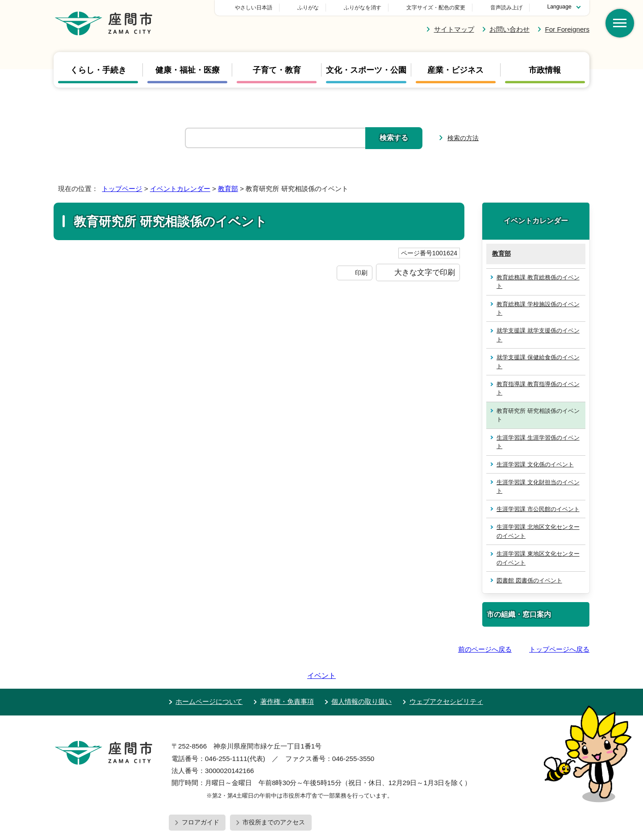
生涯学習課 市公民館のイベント (538, 509)
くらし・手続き (98, 70)
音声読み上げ (506, 8)
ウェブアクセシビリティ (446, 676)
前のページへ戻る (485, 649)
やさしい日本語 (316, 8)
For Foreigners (567, 29)
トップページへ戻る (559, 649)
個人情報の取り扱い (361, 676)
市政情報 (545, 70)
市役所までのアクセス (274, 797)
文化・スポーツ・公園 (366, 70)
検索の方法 (463, 138)
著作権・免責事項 (287, 676)
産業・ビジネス (455, 70)
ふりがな (371, 8)
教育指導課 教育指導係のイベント (538, 388)
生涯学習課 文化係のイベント (535, 464)
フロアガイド (200, 797)
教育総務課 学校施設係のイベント (538, 308)
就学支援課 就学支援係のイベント (538, 335)
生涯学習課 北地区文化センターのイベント (538, 531)
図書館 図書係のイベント (529, 580)
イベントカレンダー (180, 189)
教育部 (228, 189)
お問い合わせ (509, 29)
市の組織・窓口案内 (519, 614)
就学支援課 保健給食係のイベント (538, 362)
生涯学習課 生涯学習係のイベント (538, 442)
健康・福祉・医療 (188, 70)
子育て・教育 (277, 70)
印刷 (361, 273)
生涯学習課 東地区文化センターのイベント (538, 558)
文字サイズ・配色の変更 (436, 8)
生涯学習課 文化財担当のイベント (538, 487)
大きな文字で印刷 (425, 272)
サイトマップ (454, 29)
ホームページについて (209, 676)
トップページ (122, 189)
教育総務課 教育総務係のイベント (538, 282)
